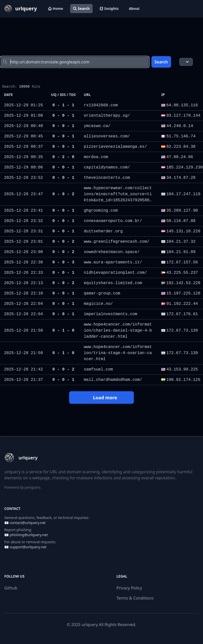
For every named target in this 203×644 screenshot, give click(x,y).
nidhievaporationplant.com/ (115, 273)
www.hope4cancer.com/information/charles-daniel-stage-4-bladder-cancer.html (118, 331)
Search (81, 8)
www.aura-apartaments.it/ (113, 262)
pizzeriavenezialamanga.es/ (115, 147)
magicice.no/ (98, 304)
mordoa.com (96, 157)
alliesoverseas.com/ (107, 136)
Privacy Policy (129, 588)
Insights (109, 8)
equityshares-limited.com (113, 283)
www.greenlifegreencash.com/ (117, 242)
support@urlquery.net (28, 547)
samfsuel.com (98, 369)
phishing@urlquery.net (29, 535)
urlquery (90, 625)
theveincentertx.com (107, 178)
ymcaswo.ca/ (97, 126)
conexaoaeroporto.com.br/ (113, 221)
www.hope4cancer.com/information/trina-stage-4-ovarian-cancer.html (118, 353)
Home (56, 8)
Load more (101, 398)
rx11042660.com (101, 105)
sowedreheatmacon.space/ (112, 252)
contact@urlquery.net (28, 523)
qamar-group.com (102, 293)
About (134, 8)
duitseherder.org (103, 231)
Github (11, 588)
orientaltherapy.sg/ (107, 116)
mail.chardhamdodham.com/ (113, 380)
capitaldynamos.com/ (107, 167)
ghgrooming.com (101, 211)
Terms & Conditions (135, 598)
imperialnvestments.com (110, 314)
